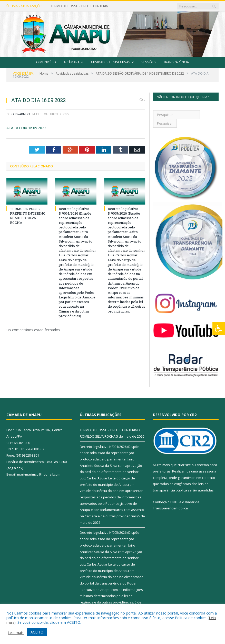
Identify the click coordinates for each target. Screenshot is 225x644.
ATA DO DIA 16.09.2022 (26, 128)
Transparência (176, 62)
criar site (184, 465)
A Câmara (72, 62)
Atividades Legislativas (110, 62)
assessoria (208, 471)
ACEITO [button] (37, 632)
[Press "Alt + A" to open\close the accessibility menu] (219, 329)
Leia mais (16, 632)
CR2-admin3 (22, 114)
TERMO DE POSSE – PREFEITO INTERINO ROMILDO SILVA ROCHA (82, 6)
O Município (46, 62)
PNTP (174, 502)
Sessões (149, 62)
